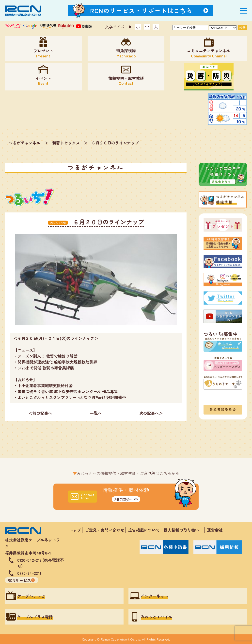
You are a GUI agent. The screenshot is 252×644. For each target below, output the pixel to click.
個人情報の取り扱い (183, 530)
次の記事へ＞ (151, 413)
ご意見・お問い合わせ (105, 530)
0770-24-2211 (29, 573)
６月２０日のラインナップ (115, 143)
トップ (75, 530)
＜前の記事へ (40, 413)
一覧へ (96, 413)
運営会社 (215, 530)
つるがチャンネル (25, 143)
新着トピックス (66, 143)
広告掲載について (144, 530)
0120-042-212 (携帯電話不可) (40, 563)
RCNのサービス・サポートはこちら (142, 10)
